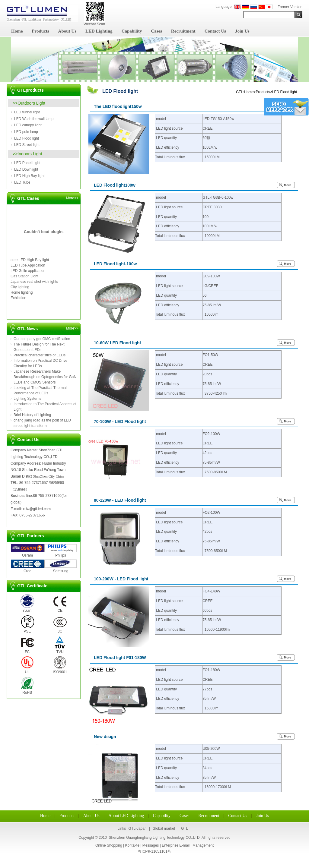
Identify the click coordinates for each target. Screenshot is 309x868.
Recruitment (183, 31)
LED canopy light (28, 125)
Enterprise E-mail (176, 845)
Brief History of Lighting (32, 415)
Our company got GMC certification (42, 339)
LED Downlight (26, 169)
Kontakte (132, 845)
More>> (72, 198)
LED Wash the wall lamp (34, 119)
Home (17, 31)
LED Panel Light (27, 163)
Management (203, 845)
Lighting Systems (27, 399)
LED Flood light (27, 138)
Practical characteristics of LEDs (40, 355)
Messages (151, 845)
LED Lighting (99, 31)
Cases (156, 31)
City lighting (20, 287)
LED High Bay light (29, 176)
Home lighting (22, 292)
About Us (67, 31)
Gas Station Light (24, 276)
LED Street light (27, 145)
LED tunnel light (27, 112)
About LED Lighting (126, 816)
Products (40, 31)
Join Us (242, 31)
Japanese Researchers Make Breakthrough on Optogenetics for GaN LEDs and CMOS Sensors (45, 377)
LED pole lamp (26, 132)
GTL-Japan (138, 829)
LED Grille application (28, 271)
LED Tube (22, 182)
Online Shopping (109, 845)
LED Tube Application (28, 265)
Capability (132, 31)
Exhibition (18, 298)
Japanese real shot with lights (34, 282)
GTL (185, 829)
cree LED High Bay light (30, 260)
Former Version (290, 7)
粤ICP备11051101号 (154, 851)
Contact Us (215, 31)
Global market (164, 829)
